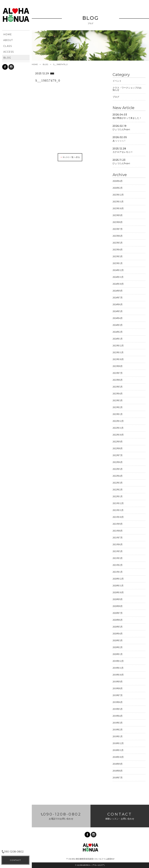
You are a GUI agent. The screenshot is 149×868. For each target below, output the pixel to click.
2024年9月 (118, 291)
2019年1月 (118, 737)
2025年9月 (118, 216)
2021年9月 (118, 524)
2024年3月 (118, 326)
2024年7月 (118, 298)
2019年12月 (118, 662)
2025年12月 (118, 195)
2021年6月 (118, 545)
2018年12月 (118, 744)
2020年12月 (118, 579)
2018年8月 (118, 771)
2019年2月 (118, 730)
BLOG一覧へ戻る (70, 158)
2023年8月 (118, 367)
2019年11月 (118, 668)
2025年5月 (118, 243)
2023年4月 (118, 394)
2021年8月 (118, 531)
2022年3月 (118, 483)
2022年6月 (118, 463)
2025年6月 (118, 236)
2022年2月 (118, 490)
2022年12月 (118, 422)
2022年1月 (118, 497)
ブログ (116, 97)
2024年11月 (118, 278)
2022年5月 (118, 470)
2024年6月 (118, 305)
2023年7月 (118, 374)
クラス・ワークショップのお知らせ (127, 89)
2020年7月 (118, 614)
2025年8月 (118, 223)
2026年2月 (118, 188)
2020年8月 (118, 607)
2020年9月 (118, 600)
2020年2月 (118, 648)
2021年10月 (118, 518)
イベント (117, 81)
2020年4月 (118, 634)
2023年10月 (118, 360)
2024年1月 (118, 339)
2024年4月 (118, 319)
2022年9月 (118, 442)
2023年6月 (118, 380)
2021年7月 (118, 538)
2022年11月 (118, 428)
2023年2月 (118, 408)
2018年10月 (118, 758)
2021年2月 (118, 566)
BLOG (46, 64)
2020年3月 (118, 641)
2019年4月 (118, 716)
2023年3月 (118, 401)
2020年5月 (118, 627)
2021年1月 (118, 572)
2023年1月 (118, 415)
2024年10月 (118, 284)
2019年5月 (118, 710)
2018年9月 (118, 764)
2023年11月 (118, 353)
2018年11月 (118, 751)
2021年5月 (118, 552)
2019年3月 (118, 723)
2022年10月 (118, 435)
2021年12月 (118, 504)
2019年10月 (118, 675)
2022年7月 (118, 456)
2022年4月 (118, 476)
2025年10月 (118, 209)
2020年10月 (118, 593)
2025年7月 (118, 230)
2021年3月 (118, 559)
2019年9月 (118, 682)
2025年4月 (118, 250)
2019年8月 (118, 689)
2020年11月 (118, 586)
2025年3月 (118, 257)
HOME (35, 65)
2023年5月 (118, 387)
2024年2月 (118, 332)
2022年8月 (118, 449)
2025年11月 (118, 202)
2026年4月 (118, 182)
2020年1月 (118, 655)
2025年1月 (118, 264)
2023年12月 (118, 346)
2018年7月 (118, 778)
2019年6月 (118, 703)
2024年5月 (118, 312)
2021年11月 (118, 511)
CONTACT (15, 860)
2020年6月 (118, 620)
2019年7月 (118, 696)
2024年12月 (118, 271)
